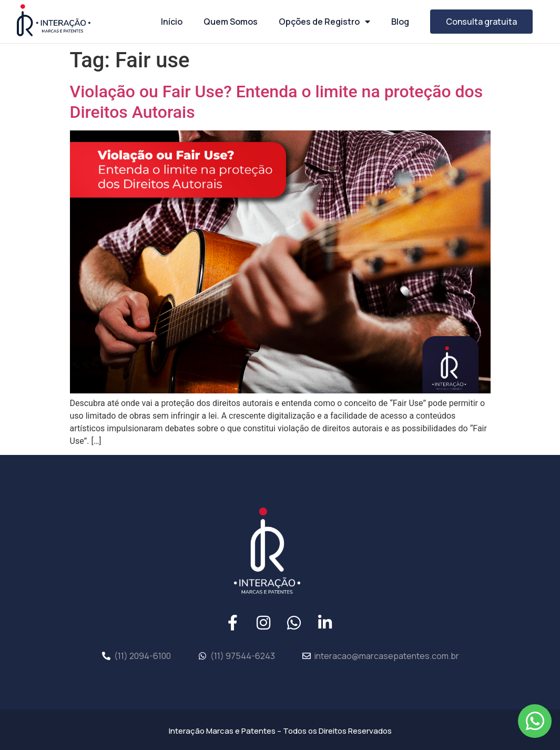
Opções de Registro (324, 22)
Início (172, 22)
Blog (400, 22)
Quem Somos (231, 22)
